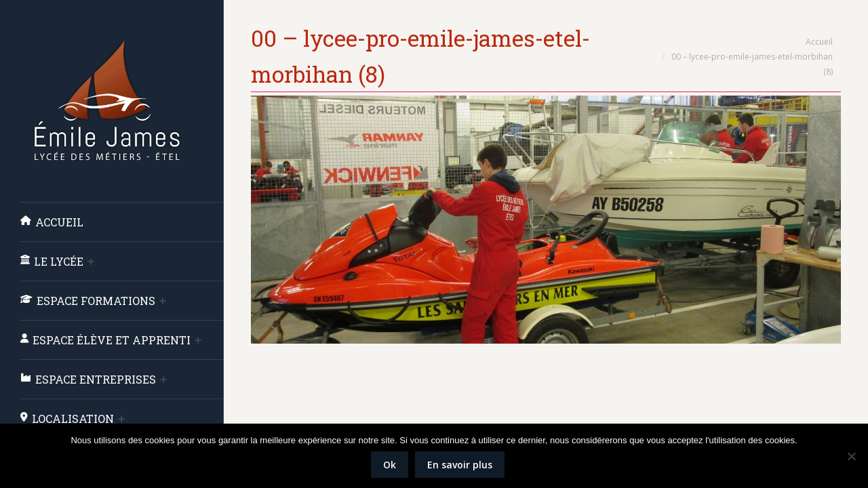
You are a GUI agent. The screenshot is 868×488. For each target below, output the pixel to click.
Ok (390, 465)
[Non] (851, 456)
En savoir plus (460, 465)
